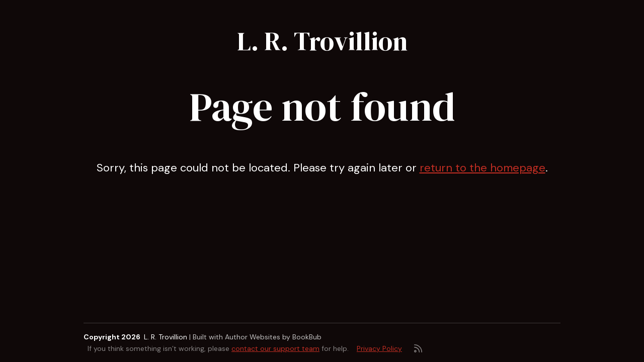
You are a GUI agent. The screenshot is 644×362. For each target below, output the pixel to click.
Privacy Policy (379, 348)
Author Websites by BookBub (273, 337)
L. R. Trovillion (322, 41)
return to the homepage (482, 168)
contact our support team (275, 348)
